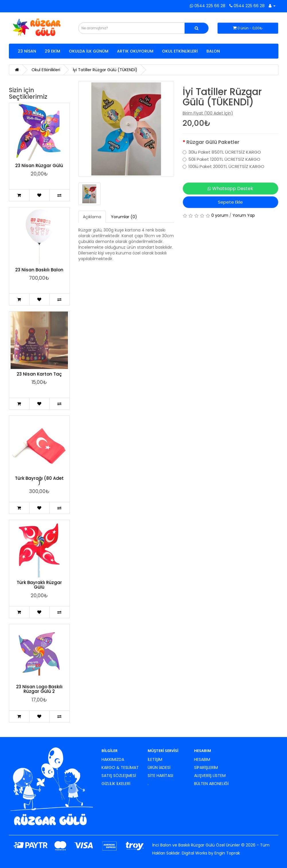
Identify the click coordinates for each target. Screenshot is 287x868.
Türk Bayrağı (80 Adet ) (39, 481)
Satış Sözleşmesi (119, 776)
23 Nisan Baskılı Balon (39, 270)
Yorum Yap (244, 215)
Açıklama (92, 217)
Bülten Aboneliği (211, 784)
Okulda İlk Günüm (89, 51)
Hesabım (202, 759)
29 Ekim (52, 51)
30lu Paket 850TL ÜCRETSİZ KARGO (222, 152)
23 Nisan (27, 51)
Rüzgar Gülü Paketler (213, 142)
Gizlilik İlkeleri (116, 784)
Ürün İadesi (159, 768)
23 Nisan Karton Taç (39, 374)
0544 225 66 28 (208, 6)
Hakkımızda (113, 759)
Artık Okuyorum (135, 51)
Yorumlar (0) (124, 217)
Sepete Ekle (230, 202)
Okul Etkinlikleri (180, 51)
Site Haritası (160, 776)
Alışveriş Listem (210, 776)
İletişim (155, 759)
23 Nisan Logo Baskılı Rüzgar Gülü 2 (39, 689)
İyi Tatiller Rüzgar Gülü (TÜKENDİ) (105, 70)
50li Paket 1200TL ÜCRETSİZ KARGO (221, 159)
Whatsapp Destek (230, 189)
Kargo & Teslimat (120, 768)
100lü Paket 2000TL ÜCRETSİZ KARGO (223, 167)
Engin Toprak (227, 853)
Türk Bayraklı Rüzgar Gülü (39, 585)
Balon (213, 51)
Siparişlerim (206, 768)
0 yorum (220, 215)
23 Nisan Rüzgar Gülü (39, 166)
